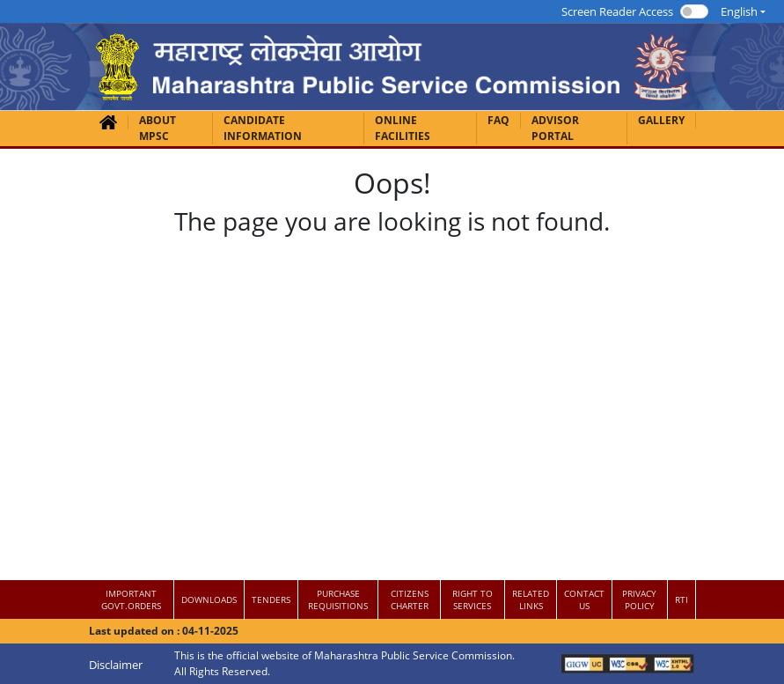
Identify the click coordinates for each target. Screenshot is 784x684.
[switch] (694, 11)
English (739, 11)
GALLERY (661, 120)
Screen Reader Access (617, 11)
